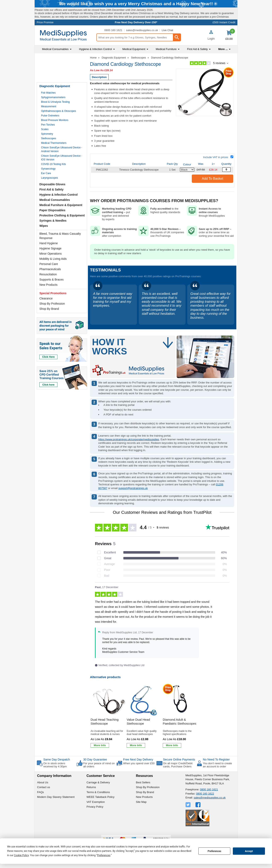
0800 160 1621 (113, 41)
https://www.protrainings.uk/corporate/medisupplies (129, 450)
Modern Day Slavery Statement (56, 808)
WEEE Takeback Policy (100, 808)
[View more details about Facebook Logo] (198, 815)
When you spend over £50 (139, 774)
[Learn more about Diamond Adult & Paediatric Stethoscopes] (172, 756)
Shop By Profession (52, 314)
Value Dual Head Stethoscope (138, 732)
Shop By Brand (49, 319)
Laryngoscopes (49, 188)
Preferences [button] (104, 855)
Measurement (49, 117)
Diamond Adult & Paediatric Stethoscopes (180, 732)
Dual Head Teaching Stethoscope (105, 732)
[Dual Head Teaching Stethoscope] (108, 727)
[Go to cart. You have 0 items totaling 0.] (229, 46)
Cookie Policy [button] (21, 855)
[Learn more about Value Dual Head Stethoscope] (136, 756)
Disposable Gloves (52, 195)
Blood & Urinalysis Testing (55, 112)
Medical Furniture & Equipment (61, 216)
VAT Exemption (96, 812)
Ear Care (46, 184)
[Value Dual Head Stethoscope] (144, 727)
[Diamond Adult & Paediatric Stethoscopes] (180, 727)
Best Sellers (143, 793)
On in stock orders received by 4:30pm (55, 776)
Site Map (141, 812)
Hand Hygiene (49, 254)
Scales (45, 140)
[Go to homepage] (65, 46)
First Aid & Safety (51, 200)
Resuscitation (48, 285)
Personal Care (49, 275)
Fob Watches (48, 103)
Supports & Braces (52, 290)
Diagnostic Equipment (55, 97)
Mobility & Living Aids (53, 269)
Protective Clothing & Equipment (62, 226)
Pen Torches (48, 135)
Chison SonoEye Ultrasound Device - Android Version (62, 160)
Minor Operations (50, 264)
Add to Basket (213, 189)
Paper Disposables (52, 221)
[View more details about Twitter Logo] (188, 815)
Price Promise (45, 33)
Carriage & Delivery (98, 793)
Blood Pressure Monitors (55, 131)
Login (211, 49)
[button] (211, 46)
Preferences (214, 851)
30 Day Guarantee (95, 770)
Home (93, 68)
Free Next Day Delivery (138, 770)
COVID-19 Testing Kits (53, 175)
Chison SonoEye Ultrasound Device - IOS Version (62, 168)
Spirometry (47, 144)
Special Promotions (53, 304)
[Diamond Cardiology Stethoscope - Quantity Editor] (226, 180)
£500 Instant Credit (224, 33)
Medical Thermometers (54, 154)
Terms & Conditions (98, 803)
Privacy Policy (95, 817)
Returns (91, 798)
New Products (48, 295)
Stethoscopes (49, 149)
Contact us (44, 798)
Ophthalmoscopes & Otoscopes (59, 122)
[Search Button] (177, 48)
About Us (43, 793)
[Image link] (62, 387)
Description (99, 88)
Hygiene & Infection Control (58, 205)
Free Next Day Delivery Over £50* (136, 33)
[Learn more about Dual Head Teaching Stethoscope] (100, 756)
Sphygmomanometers (53, 108)
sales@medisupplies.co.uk (142, 41)
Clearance (46, 309)
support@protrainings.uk (133, 499)
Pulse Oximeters (50, 126)
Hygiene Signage (50, 259)
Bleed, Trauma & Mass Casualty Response (60, 246)
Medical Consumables (55, 210)
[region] (108, 711)
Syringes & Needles (53, 231)
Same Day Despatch (57, 770)
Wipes (44, 236)
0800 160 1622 (205, 804)
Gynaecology (48, 179)
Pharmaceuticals (50, 280)
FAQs (41, 803)
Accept (249, 851)
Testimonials (62, 79)
